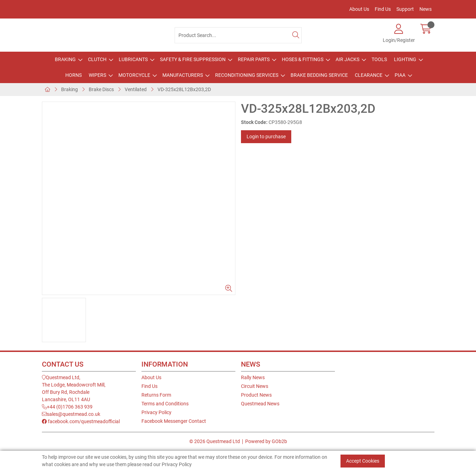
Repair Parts (254, 59)
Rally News (253, 377)
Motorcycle (134, 75)
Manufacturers (183, 75)
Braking (65, 59)
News (426, 9)
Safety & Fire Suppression (193, 59)
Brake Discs (101, 89)
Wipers (97, 75)
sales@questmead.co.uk (71, 414)
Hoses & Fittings (303, 59)
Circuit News (255, 386)
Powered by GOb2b (266, 441)
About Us (359, 9)
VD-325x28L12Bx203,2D (184, 89)
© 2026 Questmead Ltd (215, 441)
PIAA (400, 75)
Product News (256, 395)
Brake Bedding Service (319, 75)
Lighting (405, 59)
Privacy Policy (156, 412)
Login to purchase (266, 137)
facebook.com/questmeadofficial (81, 421)
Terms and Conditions (165, 404)
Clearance (369, 75)
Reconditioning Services (247, 75)
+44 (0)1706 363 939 (67, 407)
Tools (379, 59)
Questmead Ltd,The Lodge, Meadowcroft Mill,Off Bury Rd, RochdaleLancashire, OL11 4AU (74, 388)
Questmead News (260, 404)
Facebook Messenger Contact (174, 421)
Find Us (383, 9)
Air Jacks (347, 59)
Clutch (97, 59)
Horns (74, 75)
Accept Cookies (363, 461)
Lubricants (133, 59)
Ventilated (136, 89)
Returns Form (156, 395)
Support (405, 9)
